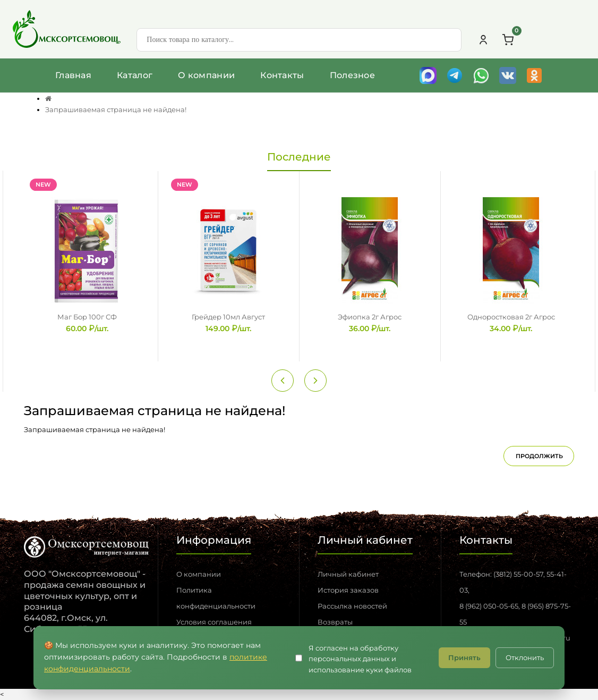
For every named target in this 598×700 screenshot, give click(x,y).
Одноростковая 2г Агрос (511, 317)
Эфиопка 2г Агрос (370, 317)
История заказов (348, 590)
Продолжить (539, 456)
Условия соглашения (214, 622)
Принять (464, 657)
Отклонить (525, 657)
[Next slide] (315, 381)
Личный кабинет (348, 574)
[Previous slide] (283, 381)
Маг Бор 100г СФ (87, 317)
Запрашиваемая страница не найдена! (116, 109)
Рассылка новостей (352, 606)
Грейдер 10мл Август (228, 317)
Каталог (135, 75)
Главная (73, 75)
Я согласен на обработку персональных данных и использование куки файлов (360, 659)
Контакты (282, 75)
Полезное (352, 75)
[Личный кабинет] (483, 40)
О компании (206, 75)
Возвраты (335, 622)
